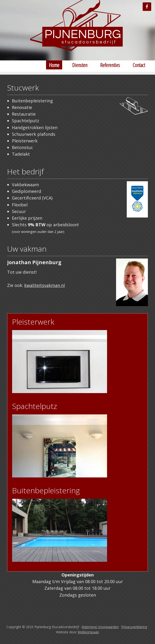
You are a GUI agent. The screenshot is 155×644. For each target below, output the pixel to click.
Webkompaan (88, 632)
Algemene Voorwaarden (100, 627)
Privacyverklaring (134, 627)
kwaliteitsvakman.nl (45, 285)
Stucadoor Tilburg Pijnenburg (78, 28)
